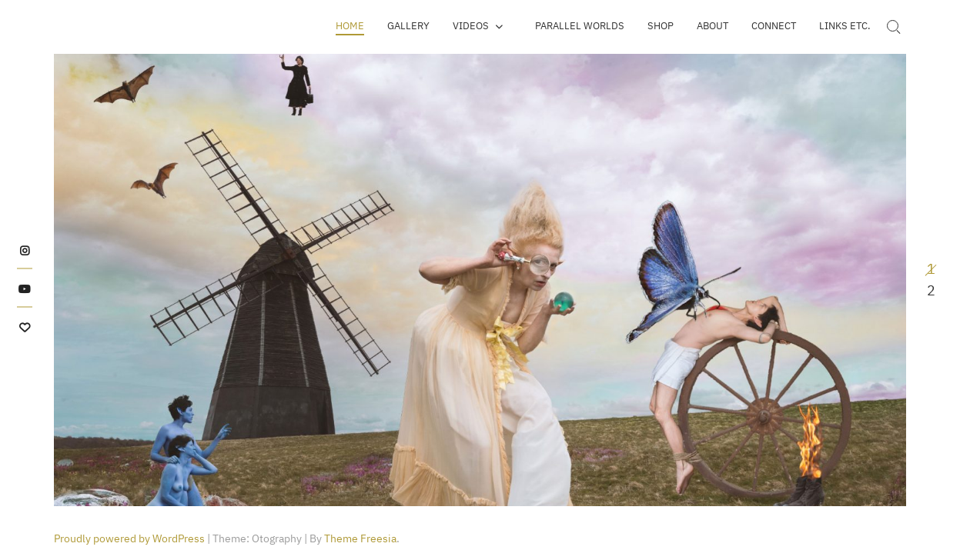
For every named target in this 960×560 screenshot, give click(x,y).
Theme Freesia (360, 538)
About (712, 26)
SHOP (661, 26)
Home (350, 26)
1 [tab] (931, 269)
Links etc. (845, 26)
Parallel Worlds (580, 26)
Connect (774, 26)
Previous (97, 280)
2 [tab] (931, 290)
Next (863, 280)
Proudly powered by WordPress (129, 538)
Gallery (408, 26)
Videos (471, 26)
